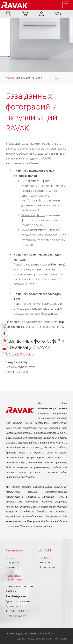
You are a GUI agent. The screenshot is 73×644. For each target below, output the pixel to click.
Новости (45, 562)
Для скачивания (25, 78)
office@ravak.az (18, 616)
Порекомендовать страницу (22, 634)
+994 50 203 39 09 (18, 611)
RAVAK (15, 5)
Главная (10, 78)
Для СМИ (41, 78)
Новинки (11, 567)
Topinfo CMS (61, 639)
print (62, 78)
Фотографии (47, 567)
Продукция (12, 562)
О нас (9, 558)
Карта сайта (46, 634)
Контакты (45, 558)
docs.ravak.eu (20, 354)
